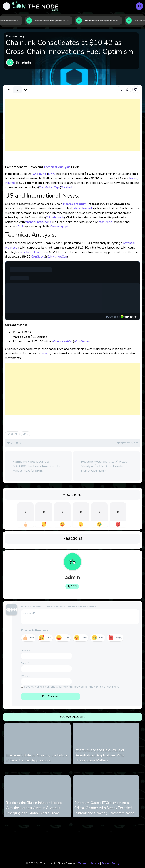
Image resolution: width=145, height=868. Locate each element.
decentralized (83, 208)
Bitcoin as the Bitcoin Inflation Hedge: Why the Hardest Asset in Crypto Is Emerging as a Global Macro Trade (34, 808)
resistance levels (31, 252)
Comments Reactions (34, 630)
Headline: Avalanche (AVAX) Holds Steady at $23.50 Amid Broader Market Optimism (104, 466)
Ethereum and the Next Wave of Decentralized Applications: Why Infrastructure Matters (99, 755)
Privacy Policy (110, 863)
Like (32, 638)
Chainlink (39, 174)
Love (49, 638)
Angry (119, 638)
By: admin (23, 62)
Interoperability (74, 204)
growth (46, 353)
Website (26, 676)
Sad (101, 638)
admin (72, 577)
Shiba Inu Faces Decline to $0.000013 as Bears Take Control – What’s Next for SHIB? (37, 466)
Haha (67, 638)
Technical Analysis (57, 167)
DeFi (20, 227)
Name (25, 651)
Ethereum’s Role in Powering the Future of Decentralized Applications (37, 758)
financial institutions (38, 222)
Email (25, 663)
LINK (51, 174)
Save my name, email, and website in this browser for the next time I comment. (71, 687)
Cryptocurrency (15, 36)
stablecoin (105, 222)
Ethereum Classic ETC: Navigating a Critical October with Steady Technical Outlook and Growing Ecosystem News (104, 808)
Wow (84, 638)
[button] (7, 6)
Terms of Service (89, 863)
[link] (136, 90)
